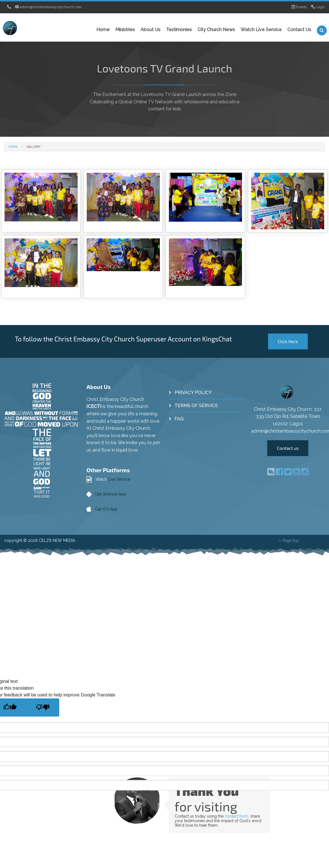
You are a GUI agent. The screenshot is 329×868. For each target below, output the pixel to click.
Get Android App (111, 494)
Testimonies (179, 30)
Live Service (119, 479)
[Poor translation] (43, 707)
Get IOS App (106, 509)
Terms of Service (196, 406)
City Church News (216, 30)
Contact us (288, 448)
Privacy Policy (193, 393)
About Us (150, 30)
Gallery (34, 147)
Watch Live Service (261, 30)
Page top (289, 540)
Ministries (125, 30)
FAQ (179, 419)
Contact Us (299, 30)
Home (103, 30)
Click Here (288, 341)
